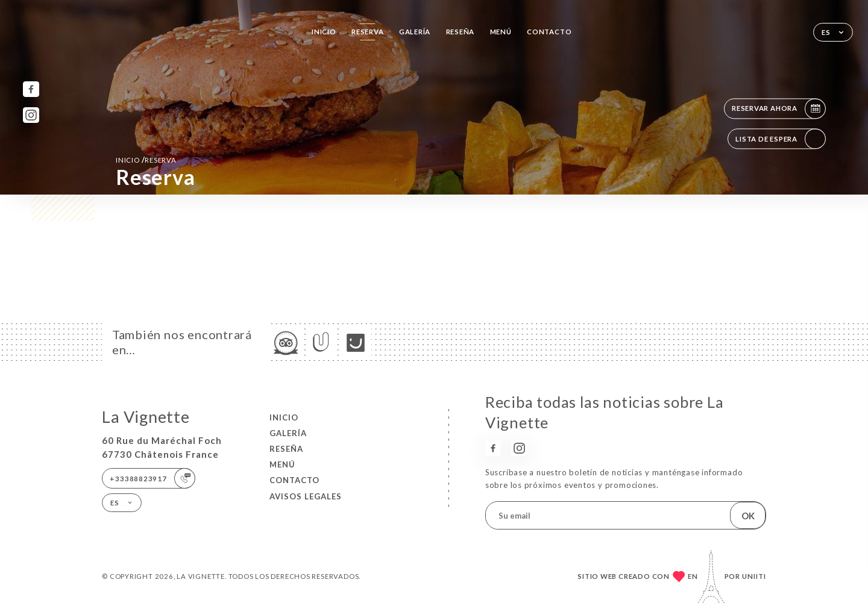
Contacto (549, 32)
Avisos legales (306, 496)
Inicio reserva (146, 160)
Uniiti (754, 576)
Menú (501, 32)
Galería (415, 32)
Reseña (461, 32)
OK (748, 516)
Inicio (324, 32)
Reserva (368, 32)
